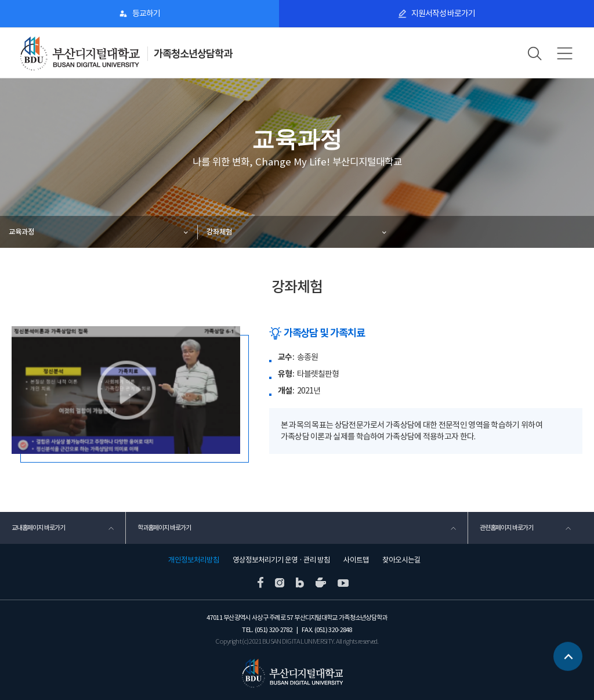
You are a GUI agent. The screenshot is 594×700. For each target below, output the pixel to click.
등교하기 (146, 13)
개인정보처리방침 (194, 560)
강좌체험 (219, 232)
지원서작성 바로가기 (443, 13)
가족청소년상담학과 (193, 54)
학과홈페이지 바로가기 (164, 528)
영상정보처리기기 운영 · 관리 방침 (281, 560)
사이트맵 (356, 560)
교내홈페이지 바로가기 (38, 528)
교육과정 (21, 232)
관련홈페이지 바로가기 (506, 528)
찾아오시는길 (401, 560)
